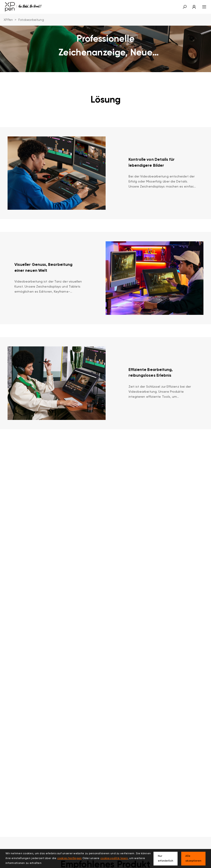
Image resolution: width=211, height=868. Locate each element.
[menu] (201, 7)
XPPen (8, 20)
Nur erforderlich (166, 858)
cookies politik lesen (114, 858)
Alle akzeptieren (193, 858)
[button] (185, 7)
